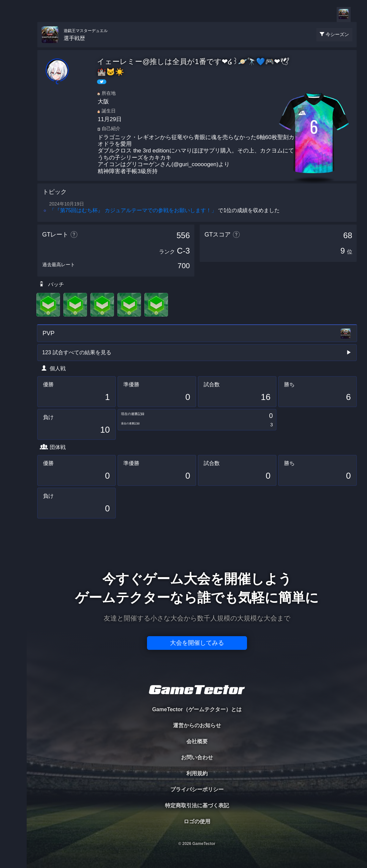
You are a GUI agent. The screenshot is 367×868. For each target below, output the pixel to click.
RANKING (13, 129)
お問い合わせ (197, 757)
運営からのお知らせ (197, 725)
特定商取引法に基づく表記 (197, 805)
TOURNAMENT (13, 47)
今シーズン (337, 34)
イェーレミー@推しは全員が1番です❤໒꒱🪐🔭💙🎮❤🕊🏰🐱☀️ (193, 67)
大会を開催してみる (197, 643)
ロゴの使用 (197, 821)
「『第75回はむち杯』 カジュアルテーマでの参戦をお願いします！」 (133, 210)
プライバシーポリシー (197, 789)
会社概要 (197, 741)
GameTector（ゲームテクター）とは (197, 709)
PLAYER (13, 75)
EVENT (13, 157)
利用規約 (197, 773)
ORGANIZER (13, 102)
